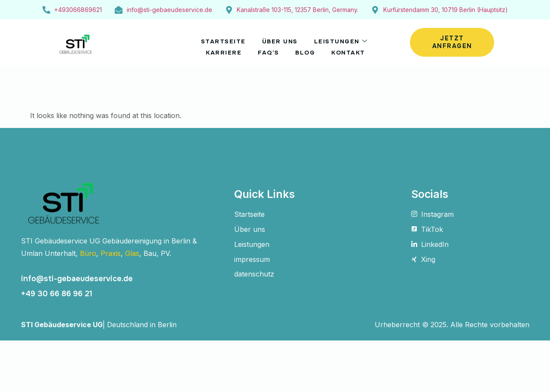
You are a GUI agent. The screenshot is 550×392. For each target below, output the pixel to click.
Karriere (219, 48)
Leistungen (344, 40)
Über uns (280, 40)
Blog (307, 48)
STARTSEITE (220, 40)
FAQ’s (267, 48)
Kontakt (353, 48)
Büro (88, 253)
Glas (132, 253)
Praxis (111, 253)
